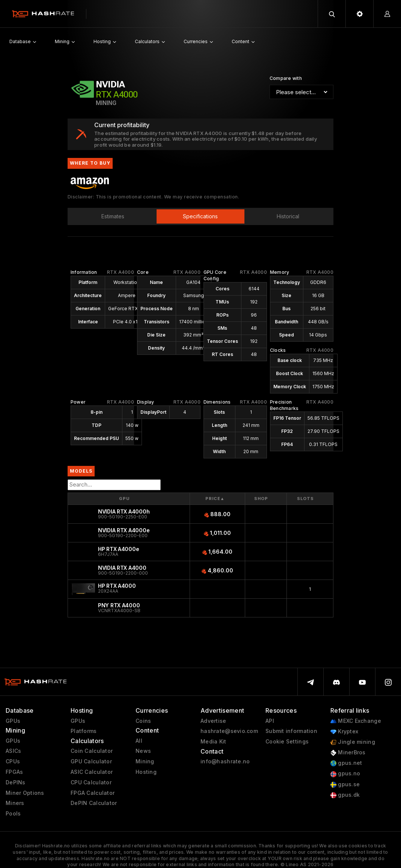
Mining (145, 761)
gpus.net (346, 763)
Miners (15, 803)
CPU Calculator (91, 782)
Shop (261, 499)
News (143, 751)
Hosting (146, 772)
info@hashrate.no (225, 761)
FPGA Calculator (93, 793)
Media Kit (213, 742)
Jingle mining (353, 742)
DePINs (16, 782)
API (270, 721)
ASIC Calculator (92, 772)
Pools (13, 814)
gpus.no (345, 774)
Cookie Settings (287, 742)
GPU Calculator (91, 761)
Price (215, 499)
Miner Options (25, 793)
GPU (124, 499)
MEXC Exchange (356, 721)
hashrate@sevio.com (229, 731)
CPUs (13, 761)
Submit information (291, 731)
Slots (305, 499)
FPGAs (14, 772)
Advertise (213, 721)
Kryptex (344, 732)
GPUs (13, 721)
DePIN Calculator (94, 803)
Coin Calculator (92, 751)
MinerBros (348, 753)
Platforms (84, 731)
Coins (143, 721)
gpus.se (345, 785)
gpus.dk (345, 795)
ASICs (13, 751)
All (139, 741)
